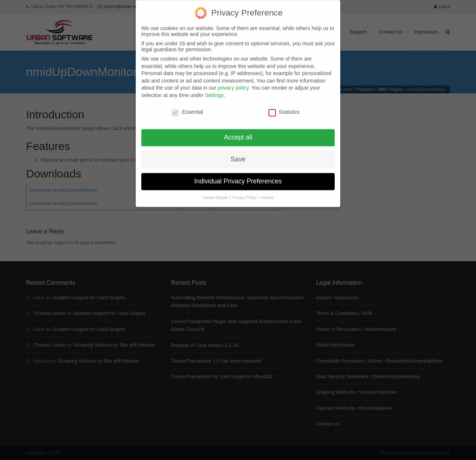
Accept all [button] (238, 132)
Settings (214, 90)
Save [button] (238, 154)
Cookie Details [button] (216, 193)
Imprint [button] (267, 193)
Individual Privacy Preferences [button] (238, 176)
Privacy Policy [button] (245, 193)
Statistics (284, 107)
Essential (187, 107)
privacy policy (233, 83)
